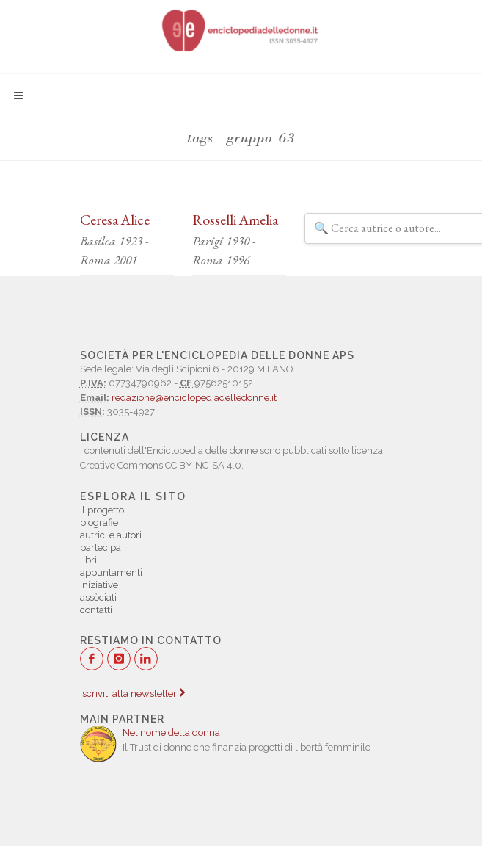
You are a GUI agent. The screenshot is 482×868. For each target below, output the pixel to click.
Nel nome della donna (171, 733)
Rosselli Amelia (235, 220)
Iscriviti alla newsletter (132, 694)
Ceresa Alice (115, 220)
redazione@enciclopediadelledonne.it (194, 398)
